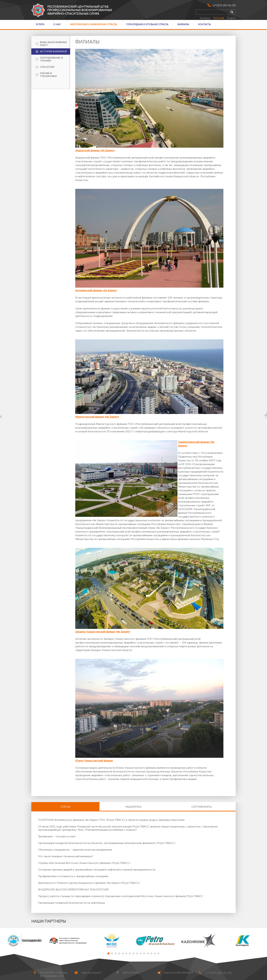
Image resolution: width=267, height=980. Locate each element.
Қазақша (205, 18)
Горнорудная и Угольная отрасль (147, 25)
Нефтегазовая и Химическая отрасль (93, 25)
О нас (57, 25)
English (231, 18)
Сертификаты (202, 807)
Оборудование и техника (51, 59)
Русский (219, 18)
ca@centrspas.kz (91, 973)
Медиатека (133, 807)
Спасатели (47, 67)
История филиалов (53, 52)
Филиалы (183, 25)
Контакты (204, 25)
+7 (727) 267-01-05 (224, 5)
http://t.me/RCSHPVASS (179, 973)
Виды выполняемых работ (53, 44)
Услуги (40, 25)
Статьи (65, 807)
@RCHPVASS (131, 973)
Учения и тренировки (48, 75)
